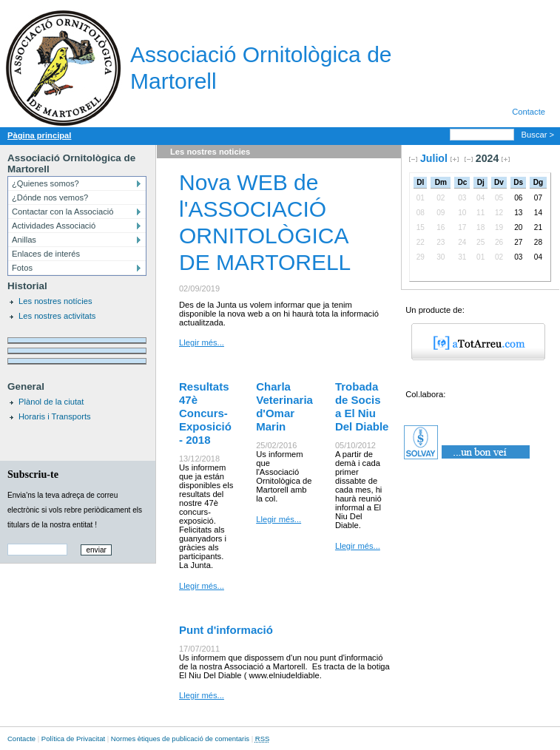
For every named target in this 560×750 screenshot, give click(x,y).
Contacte (529, 112)
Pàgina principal (39, 135)
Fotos (22, 268)
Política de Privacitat (73, 739)
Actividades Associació (54, 226)
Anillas (24, 240)
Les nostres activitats (57, 316)
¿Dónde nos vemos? (50, 197)
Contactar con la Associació (63, 212)
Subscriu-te (33, 474)
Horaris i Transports (55, 416)
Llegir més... (202, 342)
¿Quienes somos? (45, 183)
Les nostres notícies (55, 301)
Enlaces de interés (46, 254)
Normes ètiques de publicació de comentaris (180, 739)
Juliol (434, 158)
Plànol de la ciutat (51, 402)
